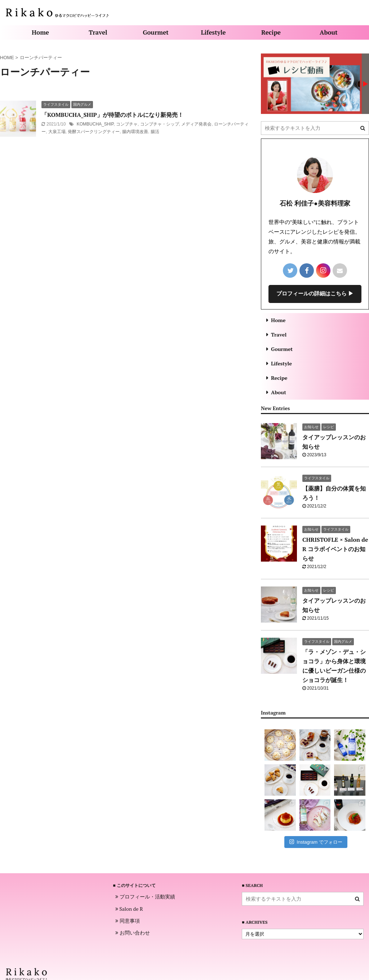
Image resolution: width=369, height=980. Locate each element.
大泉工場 (57, 132)
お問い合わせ (133, 933)
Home (40, 32)
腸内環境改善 (135, 132)
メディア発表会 (196, 124)
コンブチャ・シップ (160, 124)
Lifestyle (214, 32)
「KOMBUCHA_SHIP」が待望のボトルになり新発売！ (112, 115)
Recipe (271, 32)
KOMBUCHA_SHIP (95, 124)
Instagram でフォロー (316, 842)
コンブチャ (127, 124)
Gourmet (156, 32)
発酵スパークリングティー (94, 132)
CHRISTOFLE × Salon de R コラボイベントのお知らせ (335, 549)
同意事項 (128, 921)
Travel (98, 32)
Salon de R (129, 909)
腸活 (155, 132)
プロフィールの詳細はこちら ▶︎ (315, 293)
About (329, 32)
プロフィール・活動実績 (145, 897)
